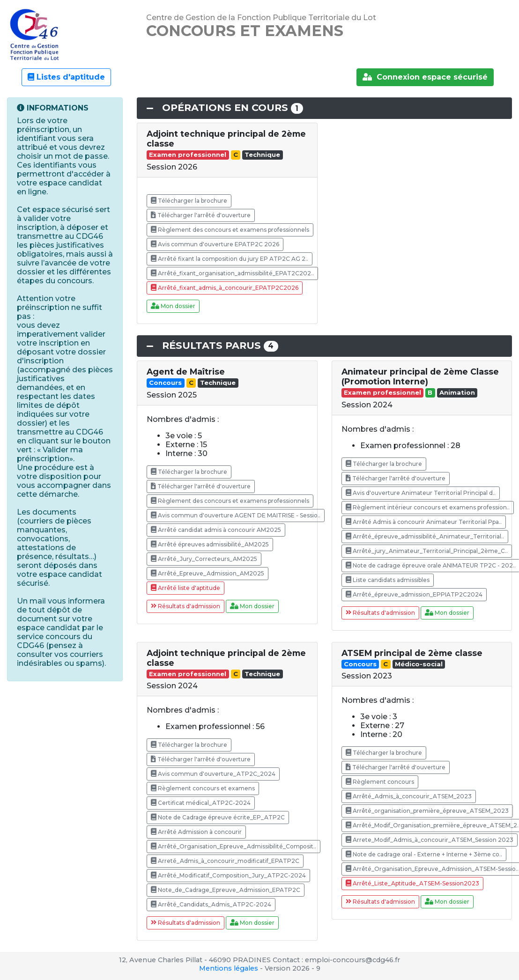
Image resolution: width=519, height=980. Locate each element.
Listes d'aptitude (66, 77)
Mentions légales (229, 968)
